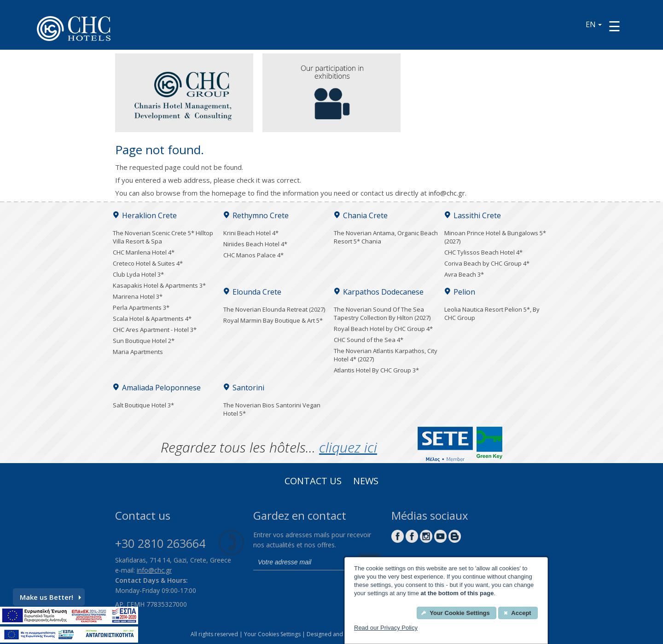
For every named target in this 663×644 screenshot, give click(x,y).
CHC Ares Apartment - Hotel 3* (155, 330)
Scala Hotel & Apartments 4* (152, 319)
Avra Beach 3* (464, 274)
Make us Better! (50, 597)
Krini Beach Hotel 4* (251, 233)
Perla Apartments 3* (141, 307)
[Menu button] (614, 26)
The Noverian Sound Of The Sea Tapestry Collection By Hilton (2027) (382, 313)
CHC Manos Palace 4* (253, 255)
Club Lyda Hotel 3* (138, 274)
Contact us (313, 482)
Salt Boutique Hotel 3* (143, 405)
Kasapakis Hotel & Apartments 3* (159, 285)
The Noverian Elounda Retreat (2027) (274, 309)
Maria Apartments (138, 352)
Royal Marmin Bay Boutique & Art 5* (273, 320)
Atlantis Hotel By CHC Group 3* (376, 370)
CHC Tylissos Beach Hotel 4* (483, 252)
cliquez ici (348, 447)
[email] (304, 562)
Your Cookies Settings (272, 634)
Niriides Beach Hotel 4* (255, 244)
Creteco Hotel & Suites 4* (148, 263)
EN (594, 24)
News (366, 482)
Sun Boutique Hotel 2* (144, 341)
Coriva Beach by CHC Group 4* (487, 263)
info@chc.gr (447, 193)
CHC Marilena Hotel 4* (144, 252)
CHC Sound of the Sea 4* (369, 340)
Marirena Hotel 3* (138, 296)
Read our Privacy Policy (386, 628)
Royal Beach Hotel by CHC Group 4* (383, 329)
